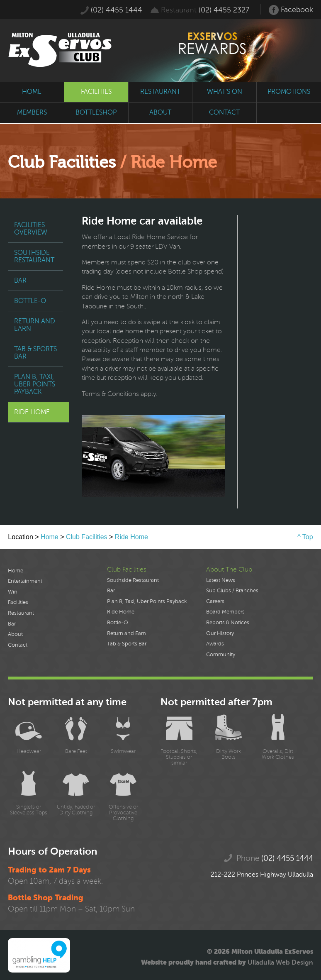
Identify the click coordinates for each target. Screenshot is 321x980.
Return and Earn (35, 325)
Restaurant (21, 613)
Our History (220, 633)
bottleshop (96, 112)
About (15, 634)
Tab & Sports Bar (35, 353)
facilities (96, 92)
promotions (289, 92)
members (32, 112)
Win (13, 592)
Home (50, 537)
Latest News (221, 580)
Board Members (225, 612)
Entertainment (25, 581)
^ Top (305, 537)
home (32, 92)
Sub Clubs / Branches (232, 591)
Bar (20, 281)
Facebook (291, 10)
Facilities (18, 602)
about (160, 112)
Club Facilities (87, 537)
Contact (18, 645)
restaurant (160, 92)
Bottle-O (30, 301)
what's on (225, 92)
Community (221, 655)
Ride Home (32, 412)
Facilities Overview (31, 229)
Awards (215, 644)
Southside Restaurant (34, 257)
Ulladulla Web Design (280, 963)
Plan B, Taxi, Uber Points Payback (35, 384)
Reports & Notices (228, 623)
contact (224, 112)
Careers (215, 601)
